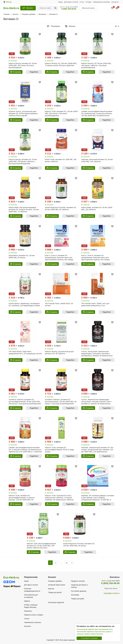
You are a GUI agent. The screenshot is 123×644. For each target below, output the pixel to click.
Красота (51, 589)
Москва (9, 2)
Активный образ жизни (57, 585)
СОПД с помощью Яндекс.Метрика (31, 606)
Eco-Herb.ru (11, 8)
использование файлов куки (87, 629)
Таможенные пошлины (101, 2)
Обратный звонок (88, 8)
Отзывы (88, 2)
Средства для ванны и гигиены (79, 586)
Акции (60, 2)
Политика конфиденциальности (32, 590)
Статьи (27, 619)
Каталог (30, 8)
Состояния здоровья (79, 591)
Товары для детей (55, 592)
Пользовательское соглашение (31, 596)
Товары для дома (77, 599)
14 (67, 563)
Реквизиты (28, 611)
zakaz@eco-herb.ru (112, 593)
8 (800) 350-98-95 (69, 9)
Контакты (115, 2)
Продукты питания (78, 581)
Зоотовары (75, 595)
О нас (82, 2)
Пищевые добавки (55, 581)
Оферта (27, 601)
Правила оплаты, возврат (34, 615)
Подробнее (34, 72)
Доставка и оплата (71, 2)
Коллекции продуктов (56, 602)
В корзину (17, 72)
